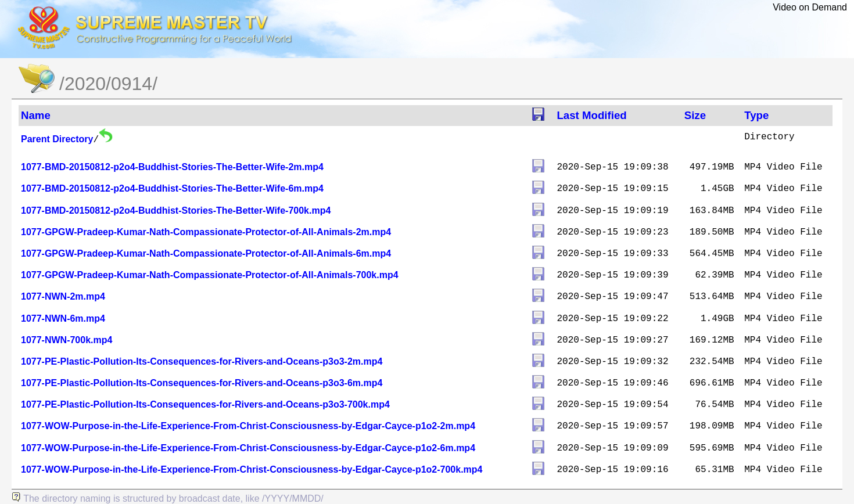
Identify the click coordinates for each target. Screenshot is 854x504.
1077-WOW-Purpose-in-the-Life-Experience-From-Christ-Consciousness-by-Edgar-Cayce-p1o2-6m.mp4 (248, 448)
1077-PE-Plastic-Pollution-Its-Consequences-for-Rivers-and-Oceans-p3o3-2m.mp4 (202, 361)
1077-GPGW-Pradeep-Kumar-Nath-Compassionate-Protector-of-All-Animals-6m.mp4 (206, 253)
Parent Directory (57, 139)
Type (756, 115)
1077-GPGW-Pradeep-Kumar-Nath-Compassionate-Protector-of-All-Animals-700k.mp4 (210, 275)
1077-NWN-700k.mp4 (67, 340)
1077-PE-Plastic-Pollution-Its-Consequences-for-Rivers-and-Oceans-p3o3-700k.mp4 (205, 404)
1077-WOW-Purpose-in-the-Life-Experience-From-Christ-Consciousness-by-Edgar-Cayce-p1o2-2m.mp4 (248, 426)
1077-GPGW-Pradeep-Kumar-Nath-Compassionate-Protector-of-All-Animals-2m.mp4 (206, 232)
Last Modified (591, 115)
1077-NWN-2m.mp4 (63, 296)
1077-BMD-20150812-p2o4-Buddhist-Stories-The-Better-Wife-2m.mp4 (172, 167)
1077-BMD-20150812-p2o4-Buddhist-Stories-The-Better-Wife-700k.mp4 (176, 210)
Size (695, 115)
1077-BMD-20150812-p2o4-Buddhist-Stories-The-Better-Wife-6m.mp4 (172, 188)
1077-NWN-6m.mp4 (63, 318)
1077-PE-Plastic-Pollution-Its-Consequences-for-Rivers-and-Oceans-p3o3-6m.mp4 (202, 383)
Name (36, 115)
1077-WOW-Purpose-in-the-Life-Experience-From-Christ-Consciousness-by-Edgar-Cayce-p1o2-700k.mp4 (252, 469)
